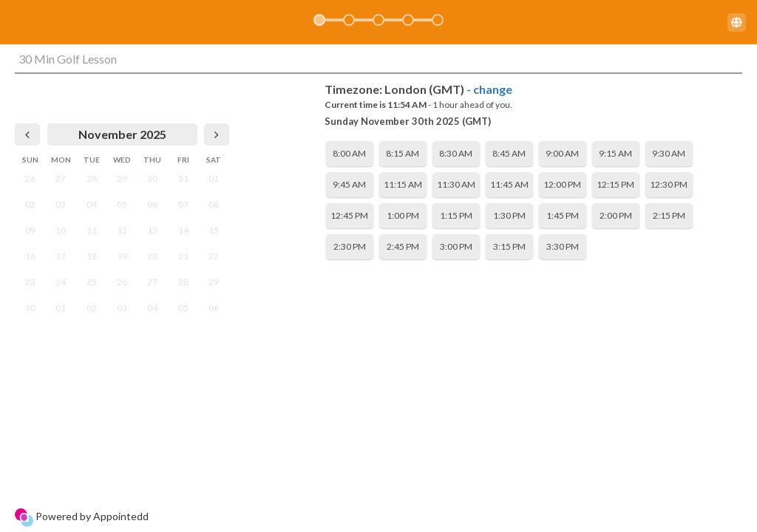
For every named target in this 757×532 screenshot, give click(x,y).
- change (489, 89)
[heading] (122, 134)
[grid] (122, 222)
